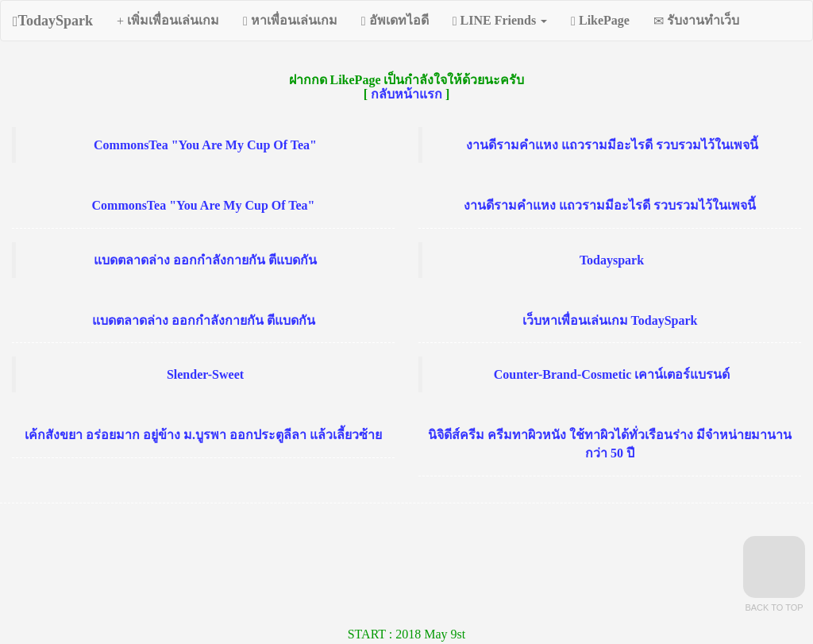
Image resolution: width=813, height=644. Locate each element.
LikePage (600, 21)
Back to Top (774, 574)
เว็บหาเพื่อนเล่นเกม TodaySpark (610, 320)
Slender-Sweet (205, 374)
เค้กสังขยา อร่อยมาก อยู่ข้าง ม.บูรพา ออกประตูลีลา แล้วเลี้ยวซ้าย (203, 435)
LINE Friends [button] (500, 21)
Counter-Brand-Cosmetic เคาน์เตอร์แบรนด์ (612, 374)
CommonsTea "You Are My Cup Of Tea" (205, 145)
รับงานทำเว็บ (696, 21)
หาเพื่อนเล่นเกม (290, 21)
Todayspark (612, 260)
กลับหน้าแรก (406, 94)
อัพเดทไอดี (395, 21)
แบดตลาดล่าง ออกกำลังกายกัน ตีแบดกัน (205, 260)
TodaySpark (53, 21)
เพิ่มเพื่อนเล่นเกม (168, 21)
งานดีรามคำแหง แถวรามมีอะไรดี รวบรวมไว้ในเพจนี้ (612, 145)
